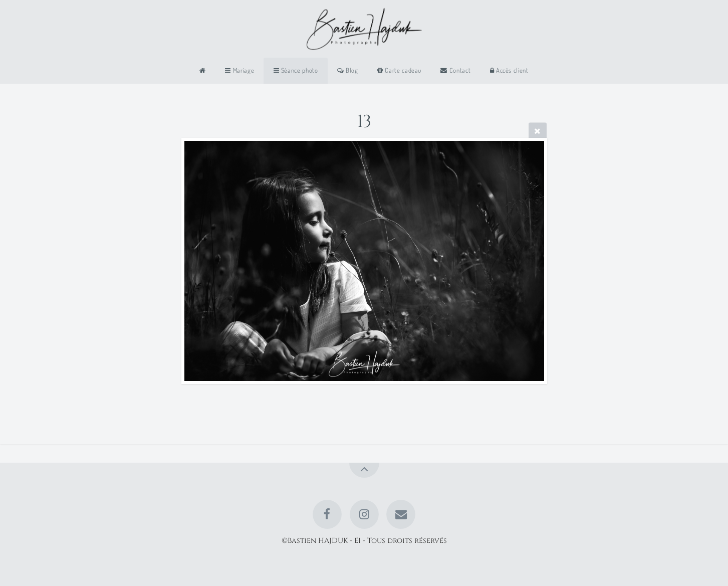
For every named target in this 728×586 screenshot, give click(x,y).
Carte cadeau (399, 70)
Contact (455, 70)
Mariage (239, 70)
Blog (348, 70)
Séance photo (296, 70)
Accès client (509, 70)
